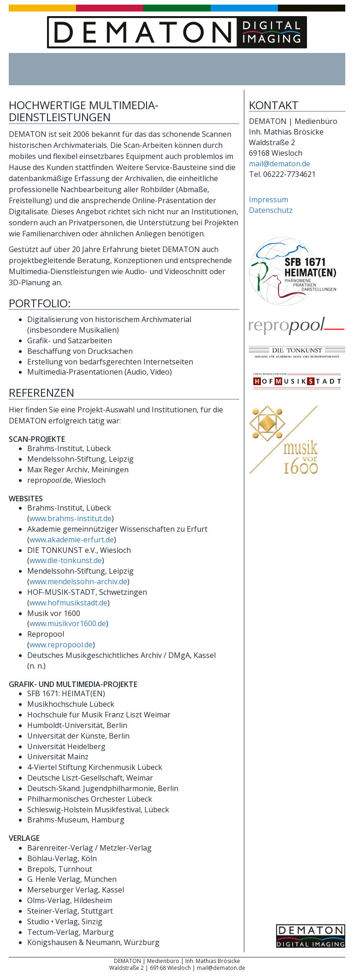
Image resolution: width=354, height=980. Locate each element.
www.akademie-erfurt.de (72, 540)
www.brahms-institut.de (71, 518)
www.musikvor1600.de (68, 623)
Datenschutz (271, 210)
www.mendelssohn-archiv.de (78, 581)
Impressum (268, 200)
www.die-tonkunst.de (66, 560)
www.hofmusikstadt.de (68, 603)
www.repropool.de (61, 645)
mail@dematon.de (280, 164)
